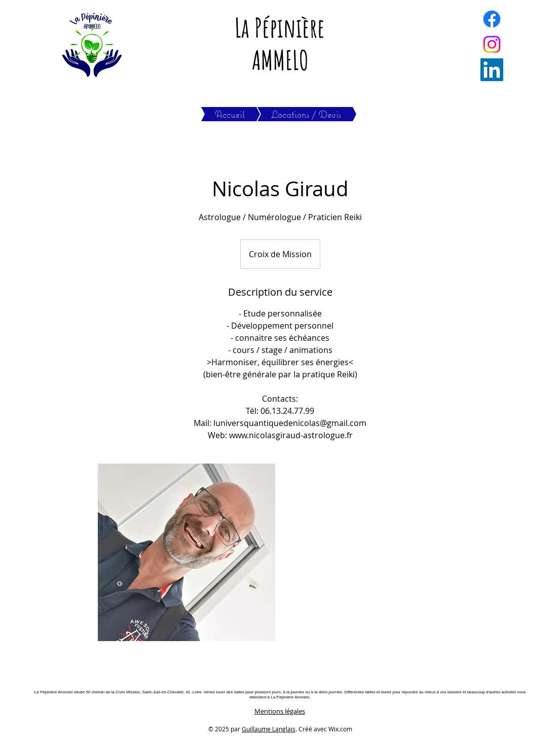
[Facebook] (492, 19)
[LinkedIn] (492, 70)
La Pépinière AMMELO (280, 44)
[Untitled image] (186, 552)
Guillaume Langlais (269, 729)
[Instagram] (492, 44)
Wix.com (340, 729)
